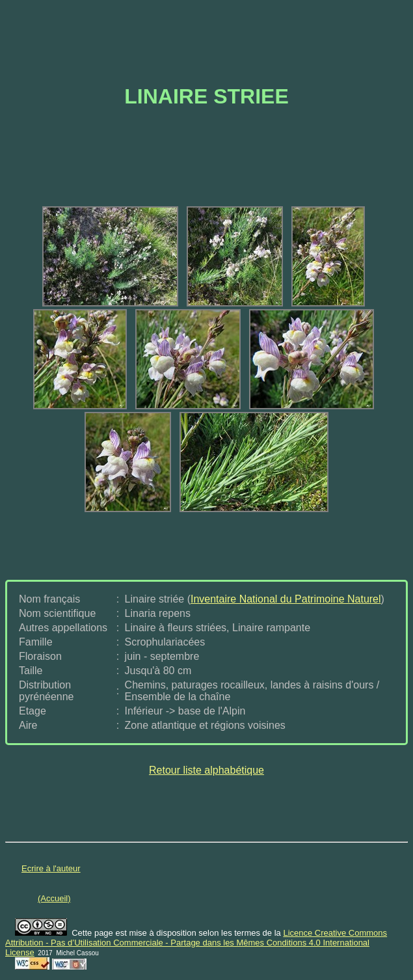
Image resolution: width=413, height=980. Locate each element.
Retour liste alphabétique (206, 770)
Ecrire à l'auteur (51, 868)
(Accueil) (54, 898)
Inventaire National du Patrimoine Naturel (286, 599)
